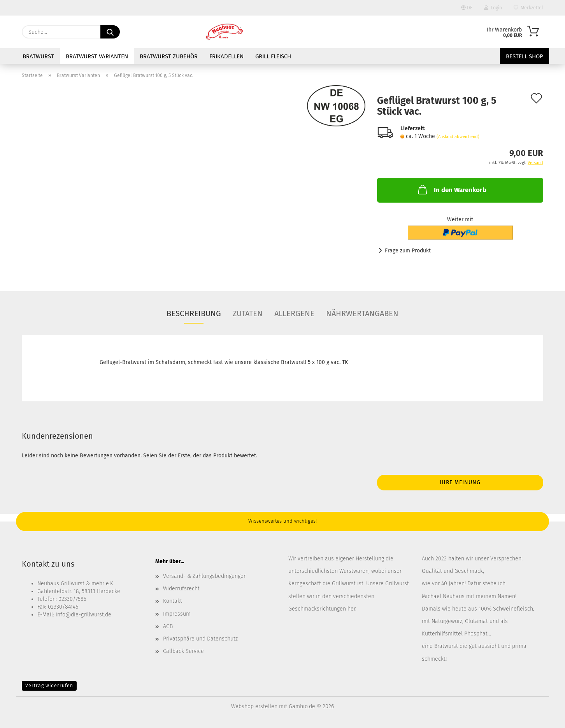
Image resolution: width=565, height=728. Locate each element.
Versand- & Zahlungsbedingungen (205, 576)
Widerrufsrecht (181, 589)
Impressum (177, 614)
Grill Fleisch (273, 56)
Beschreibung (194, 313)
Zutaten (248, 313)
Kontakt (173, 601)
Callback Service (183, 651)
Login (493, 8)
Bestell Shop (525, 56)
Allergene (294, 313)
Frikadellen (226, 56)
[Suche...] (110, 32)
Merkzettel (528, 8)
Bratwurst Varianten (97, 56)
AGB (168, 626)
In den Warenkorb (451, 189)
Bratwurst (38, 56)
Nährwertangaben (362, 313)
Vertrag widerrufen (49, 686)
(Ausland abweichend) (458, 137)
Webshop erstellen (254, 706)
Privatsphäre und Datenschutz (200, 639)
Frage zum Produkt (408, 251)
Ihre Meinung (460, 482)
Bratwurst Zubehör (169, 56)
